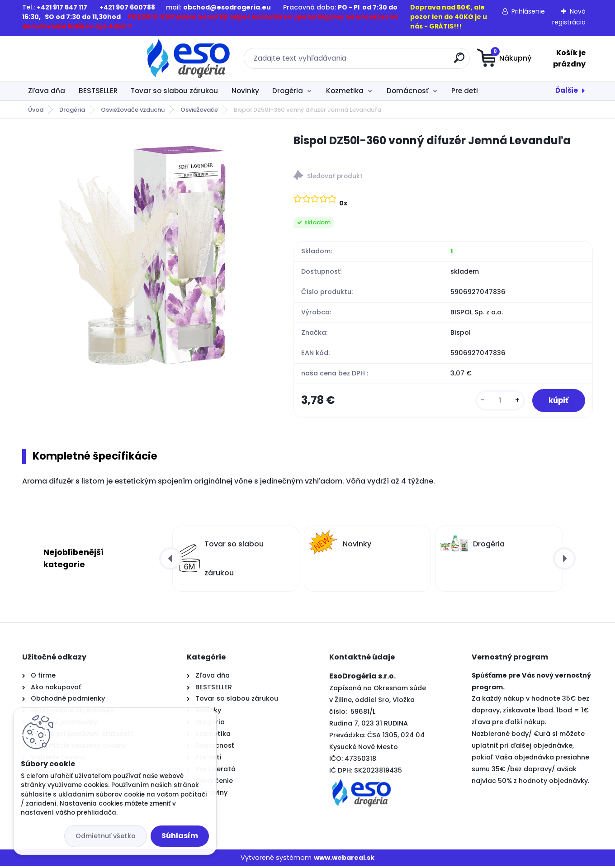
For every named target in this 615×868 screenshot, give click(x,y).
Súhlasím (180, 836)
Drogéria (288, 91)
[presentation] (170, 560)
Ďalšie (567, 90)
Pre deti (465, 91)
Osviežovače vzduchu (133, 110)
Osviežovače (199, 110)
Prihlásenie (528, 11)
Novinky (245, 91)
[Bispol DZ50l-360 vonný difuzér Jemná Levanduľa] (143, 254)
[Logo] (78, 58)
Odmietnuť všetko (106, 836)
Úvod (36, 110)
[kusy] (496, 401)
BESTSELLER (98, 91)
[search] (396, 61)
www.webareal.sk (344, 859)
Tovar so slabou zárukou (174, 91)
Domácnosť (408, 91)
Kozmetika (345, 91)
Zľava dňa (47, 91)
